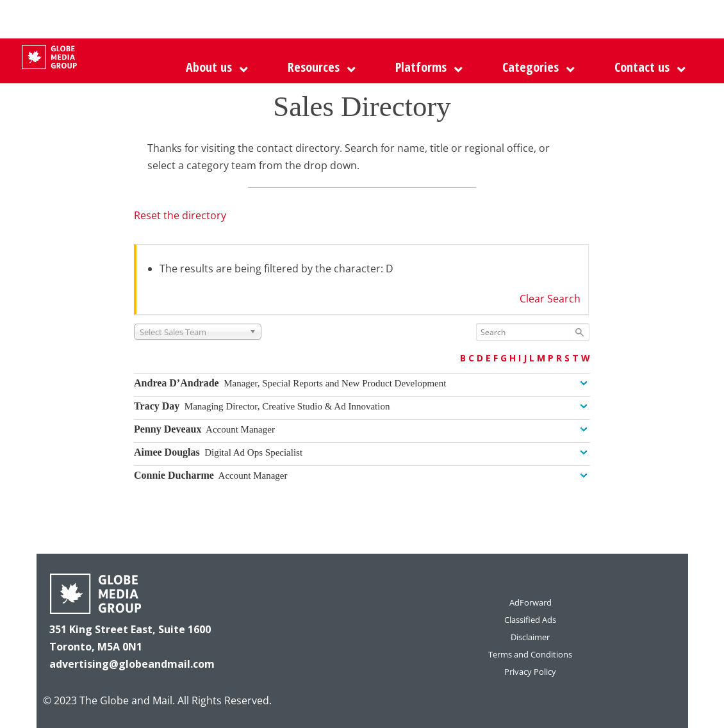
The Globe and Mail (126, 700)
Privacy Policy (530, 672)
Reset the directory (180, 215)
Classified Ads (530, 620)
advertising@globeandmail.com (132, 664)
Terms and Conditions (530, 654)
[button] (426, 67)
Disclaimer (530, 637)
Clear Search (550, 299)
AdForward (531, 602)
